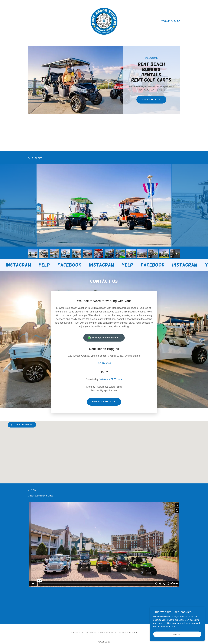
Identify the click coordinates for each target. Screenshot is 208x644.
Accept (177, 634)
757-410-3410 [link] (171, 21)
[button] (121, 354)
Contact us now (104, 369)
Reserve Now (151, 100)
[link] (104, 21)
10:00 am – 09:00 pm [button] (110, 354)
